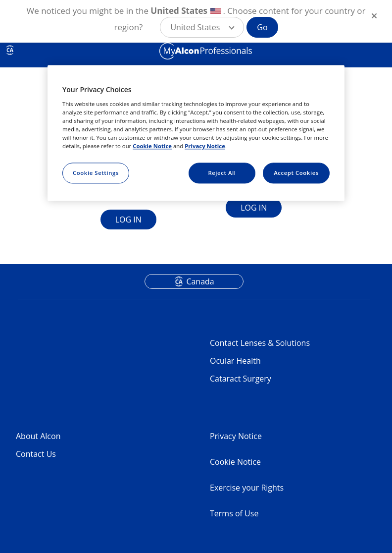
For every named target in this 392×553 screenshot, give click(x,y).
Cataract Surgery (241, 379)
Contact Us (36, 454)
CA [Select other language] (10, 50)
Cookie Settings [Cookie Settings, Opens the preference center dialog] (96, 173)
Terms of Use (234, 513)
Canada (200, 281)
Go (262, 27)
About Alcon (38, 436)
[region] (196, 133)
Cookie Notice (235, 462)
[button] (202, 27)
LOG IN (128, 220)
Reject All (222, 173)
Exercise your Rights (247, 488)
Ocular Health (235, 361)
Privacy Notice (236, 436)
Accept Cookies (296, 173)
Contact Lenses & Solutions (260, 343)
